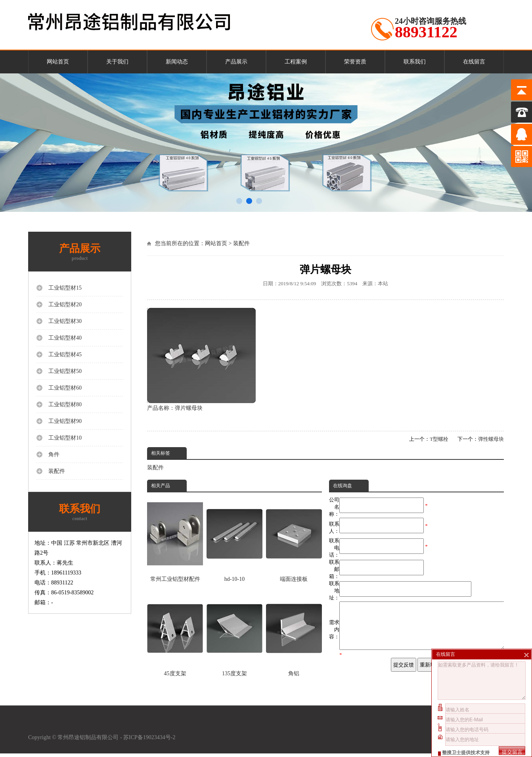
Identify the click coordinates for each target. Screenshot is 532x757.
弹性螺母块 (491, 439)
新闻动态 (177, 62)
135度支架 (234, 634)
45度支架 (175, 634)
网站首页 (58, 62)
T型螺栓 (439, 439)
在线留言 (474, 62)
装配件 (241, 243)
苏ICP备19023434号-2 (150, 741)
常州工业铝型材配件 (175, 539)
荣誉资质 (355, 62)
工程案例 (296, 62)
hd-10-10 (234, 539)
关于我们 (117, 62)
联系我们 (415, 62)
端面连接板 (294, 539)
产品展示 (236, 62)
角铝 (294, 634)
